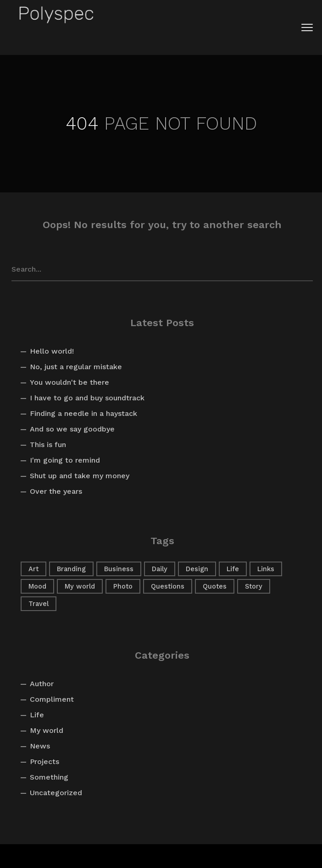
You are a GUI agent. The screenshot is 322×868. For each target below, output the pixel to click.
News (40, 746)
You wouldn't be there (69, 382)
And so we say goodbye (72, 429)
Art (33, 569)
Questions (168, 586)
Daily (160, 569)
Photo (123, 586)
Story (254, 586)
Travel (39, 604)
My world (80, 586)
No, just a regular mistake (76, 367)
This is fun (48, 445)
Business (119, 569)
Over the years (56, 491)
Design (197, 569)
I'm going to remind (65, 460)
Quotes (215, 586)
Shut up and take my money (80, 476)
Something (49, 777)
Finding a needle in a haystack (83, 413)
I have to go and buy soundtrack (87, 398)
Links (266, 569)
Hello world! (52, 351)
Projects (44, 762)
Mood (37, 586)
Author (42, 684)
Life (233, 569)
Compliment (52, 699)
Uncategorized (56, 793)
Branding (71, 569)
